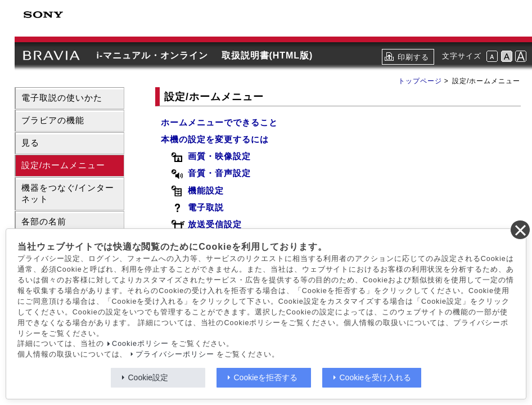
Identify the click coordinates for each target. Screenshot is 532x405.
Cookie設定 (148, 377)
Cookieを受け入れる (376, 377)
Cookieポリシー (140, 344)
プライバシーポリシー (175, 354)
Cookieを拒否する (266, 377)
